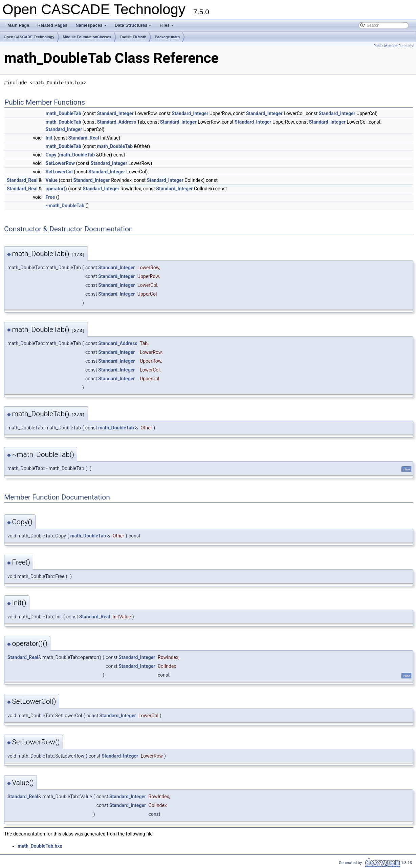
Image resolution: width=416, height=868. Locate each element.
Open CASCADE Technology (29, 37)
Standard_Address (117, 122)
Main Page (18, 25)
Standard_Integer (115, 113)
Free (50, 197)
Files (167, 27)
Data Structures (134, 27)
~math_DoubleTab (65, 206)
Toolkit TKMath (133, 37)
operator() (56, 189)
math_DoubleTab (63, 113)
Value (52, 180)
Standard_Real (84, 138)
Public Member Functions (394, 46)
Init (49, 138)
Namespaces (92, 27)
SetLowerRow (60, 163)
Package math (167, 37)
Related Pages (52, 25)
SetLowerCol (59, 172)
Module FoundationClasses (87, 37)
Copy (51, 155)
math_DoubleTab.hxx (40, 846)
